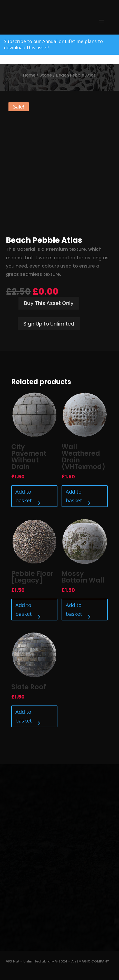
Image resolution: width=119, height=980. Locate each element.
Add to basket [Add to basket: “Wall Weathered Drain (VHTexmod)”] (74, 496)
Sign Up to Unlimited (49, 324)
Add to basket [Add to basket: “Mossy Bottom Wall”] (74, 609)
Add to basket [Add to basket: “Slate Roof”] (24, 716)
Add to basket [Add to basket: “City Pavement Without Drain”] (24, 496)
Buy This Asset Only (49, 303)
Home (29, 75)
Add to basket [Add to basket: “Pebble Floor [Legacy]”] (24, 609)
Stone (46, 75)
